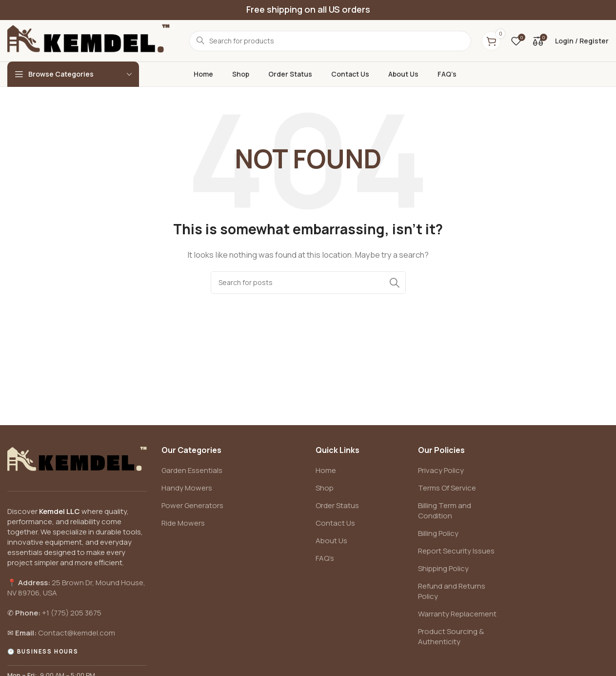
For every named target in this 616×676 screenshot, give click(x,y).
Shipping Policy (443, 568)
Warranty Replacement (457, 614)
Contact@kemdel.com (77, 633)
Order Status (337, 505)
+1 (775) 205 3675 (72, 613)
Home (326, 470)
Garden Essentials (192, 470)
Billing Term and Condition (445, 511)
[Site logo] (89, 40)
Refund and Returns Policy (452, 591)
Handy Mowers (187, 488)
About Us (331, 541)
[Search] (308, 283)
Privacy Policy (441, 470)
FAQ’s (325, 558)
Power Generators (192, 505)
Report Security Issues (456, 551)
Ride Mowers (183, 523)
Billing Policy (438, 533)
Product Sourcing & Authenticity (451, 636)
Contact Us (335, 523)
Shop (325, 488)
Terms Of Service (447, 488)
